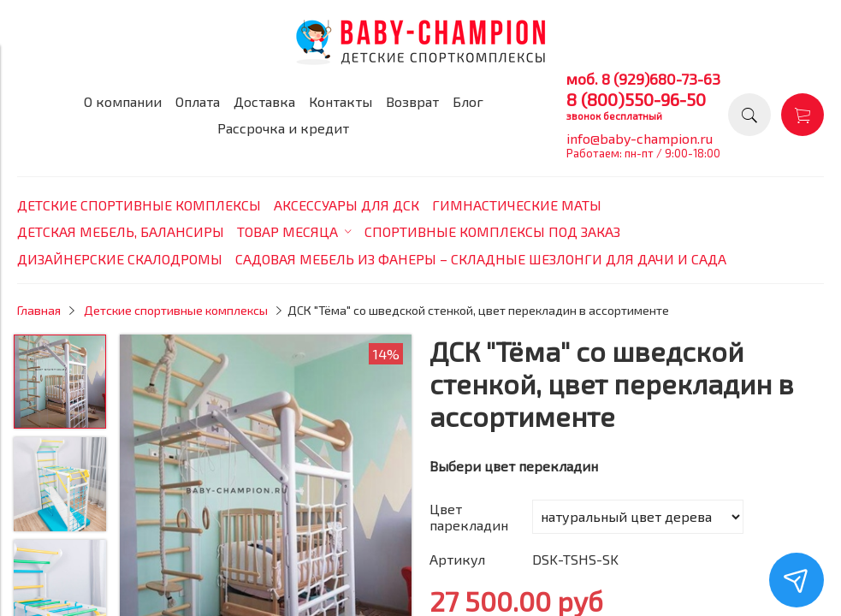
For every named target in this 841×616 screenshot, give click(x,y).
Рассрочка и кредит (283, 128)
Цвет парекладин (469, 517)
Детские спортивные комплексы (176, 310)
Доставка (264, 101)
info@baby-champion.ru (640, 138)
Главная (39, 310)
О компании (123, 101)
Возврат (412, 101)
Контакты (341, 101)
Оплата (198, 101)
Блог (468, 101)
